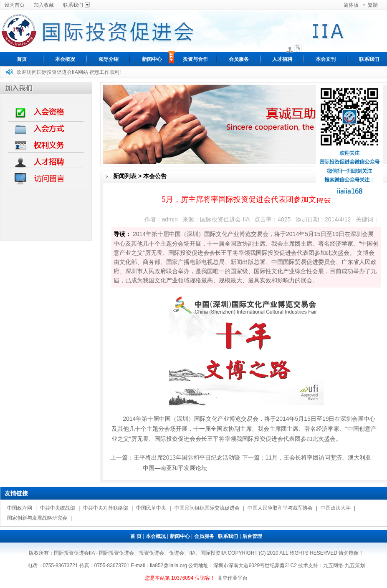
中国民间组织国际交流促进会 (207, 508)
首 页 (136, 536)
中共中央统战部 (58, 508)
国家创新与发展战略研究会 (37, 518)
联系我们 (73, 5)
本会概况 (65, 59)
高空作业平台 (233, 578)
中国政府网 (20, 508)
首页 (22, 59)
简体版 (351, 5)
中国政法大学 (336, 508)
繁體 (373, 5)
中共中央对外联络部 (106, 508)
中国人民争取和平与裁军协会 (280, 508)
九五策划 (355, 565)
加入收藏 (44, 5)
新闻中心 (152, 59)
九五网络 (333, 565)
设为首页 (15, 5)
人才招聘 (282, 59)
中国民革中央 (151, 508)
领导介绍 (109, 59)
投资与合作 (195, 59)
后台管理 (252, 536)
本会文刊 (326, 59)
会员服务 (239, 59)
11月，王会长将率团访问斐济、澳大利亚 (319, 457)
